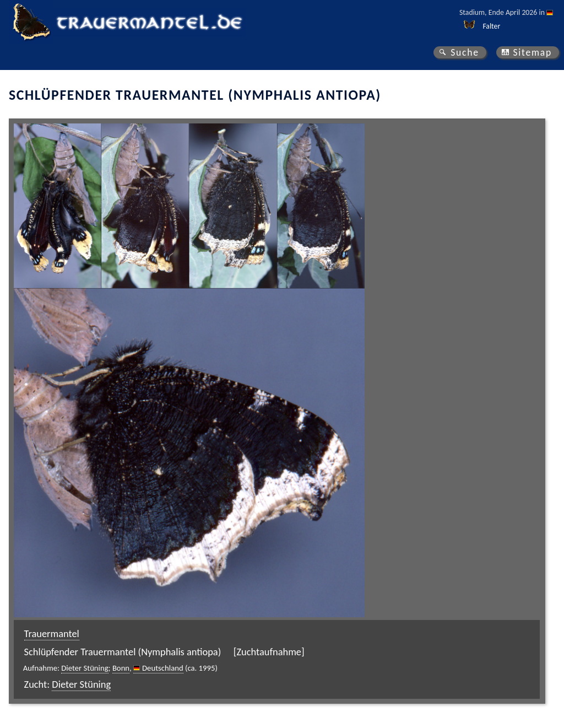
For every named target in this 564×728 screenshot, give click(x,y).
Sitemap (532, 52)
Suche (465, 52)
